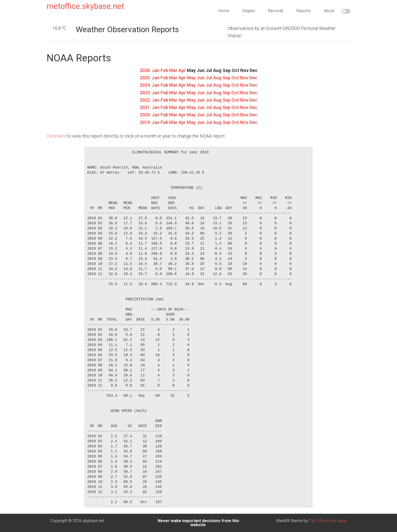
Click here (56, 136)
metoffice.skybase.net (85, 6)
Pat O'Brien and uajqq (328, 521)
